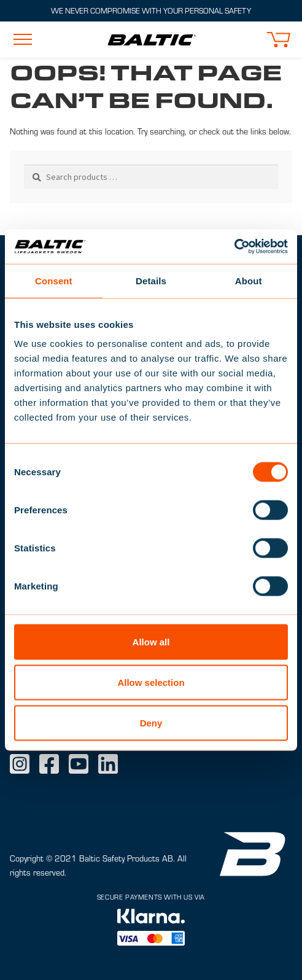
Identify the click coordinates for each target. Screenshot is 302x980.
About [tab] (249, 280)
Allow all (151, 642)
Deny (151, 722)
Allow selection (151, 682)
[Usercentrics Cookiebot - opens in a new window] (234, 247)
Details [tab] (151, 280)
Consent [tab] (54, 280)
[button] (278, 40)
